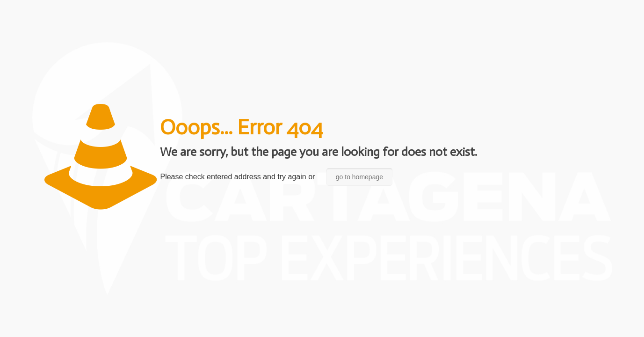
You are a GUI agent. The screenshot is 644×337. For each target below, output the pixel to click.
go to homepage (359, 177)
